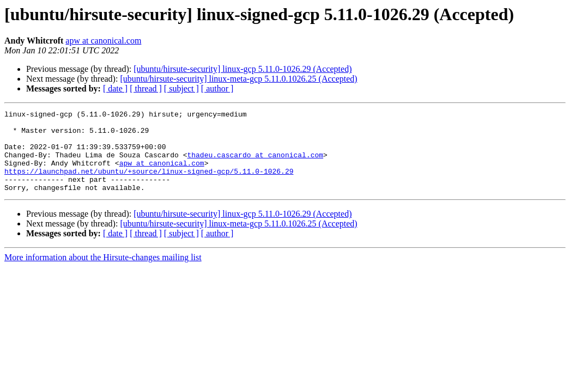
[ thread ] (146, 88)
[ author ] (217, 88)
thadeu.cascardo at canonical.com (255, 164)
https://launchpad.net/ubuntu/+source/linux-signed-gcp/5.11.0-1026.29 (149, 184)
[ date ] (115, 88)
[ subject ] (181, 88)
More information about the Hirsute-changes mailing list (103, 274)
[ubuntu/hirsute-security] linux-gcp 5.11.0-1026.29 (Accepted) (242, 69)
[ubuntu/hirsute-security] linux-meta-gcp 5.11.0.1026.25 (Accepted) (238, 79)
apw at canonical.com (103, 41)
